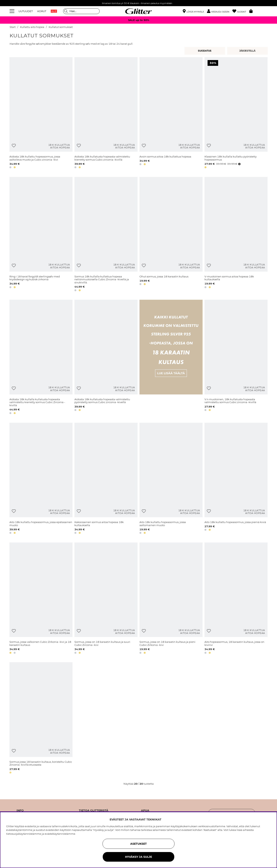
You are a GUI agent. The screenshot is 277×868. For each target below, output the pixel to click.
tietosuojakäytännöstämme (24, 834)
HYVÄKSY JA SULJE (138, 857)
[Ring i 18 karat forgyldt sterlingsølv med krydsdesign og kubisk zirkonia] (41, 235)
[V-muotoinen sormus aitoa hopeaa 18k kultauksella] (236, 235)
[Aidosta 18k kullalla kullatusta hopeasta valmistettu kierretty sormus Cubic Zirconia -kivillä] (41, 358)
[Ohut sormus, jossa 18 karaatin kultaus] (171, 235)
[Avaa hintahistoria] (239, 164)
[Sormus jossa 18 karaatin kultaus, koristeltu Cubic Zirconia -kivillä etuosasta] (41, 719)
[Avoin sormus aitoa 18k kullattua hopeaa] (171, 114)
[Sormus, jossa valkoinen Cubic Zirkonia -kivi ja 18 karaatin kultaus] (41, 599)
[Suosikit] (241, 11)
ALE (54, 11)
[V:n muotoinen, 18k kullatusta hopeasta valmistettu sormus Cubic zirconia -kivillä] (236, 358)
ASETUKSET (138, 844)
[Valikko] (13, 11)
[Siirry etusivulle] (138, 11)
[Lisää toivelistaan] (14, 146)
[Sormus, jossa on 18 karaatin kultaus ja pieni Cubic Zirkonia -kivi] (171, 599)
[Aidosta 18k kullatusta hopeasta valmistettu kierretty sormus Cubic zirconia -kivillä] (106, 114)
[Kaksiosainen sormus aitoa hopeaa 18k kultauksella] (106, 479)
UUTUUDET (26, 11)
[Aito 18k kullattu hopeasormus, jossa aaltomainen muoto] (171, 479)
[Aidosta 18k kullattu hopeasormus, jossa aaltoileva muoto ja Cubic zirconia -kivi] (41, 114)
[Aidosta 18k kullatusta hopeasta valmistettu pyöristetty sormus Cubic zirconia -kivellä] (106, 358)
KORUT (42, 11)
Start (13, 27)
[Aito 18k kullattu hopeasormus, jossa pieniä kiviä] (236, 479)
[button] (220, 11)
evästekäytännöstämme (60, 834)
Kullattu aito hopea (32, 27)
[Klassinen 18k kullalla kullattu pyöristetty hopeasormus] (236, 114)
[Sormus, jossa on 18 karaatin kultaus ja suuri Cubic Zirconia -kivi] (106, 599)
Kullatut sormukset (61, 27)
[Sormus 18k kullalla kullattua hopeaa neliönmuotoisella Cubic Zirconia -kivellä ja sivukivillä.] (106, 235)
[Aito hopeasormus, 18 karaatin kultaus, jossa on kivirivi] (236, 599)
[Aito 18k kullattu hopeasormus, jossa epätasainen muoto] (41, 479)
